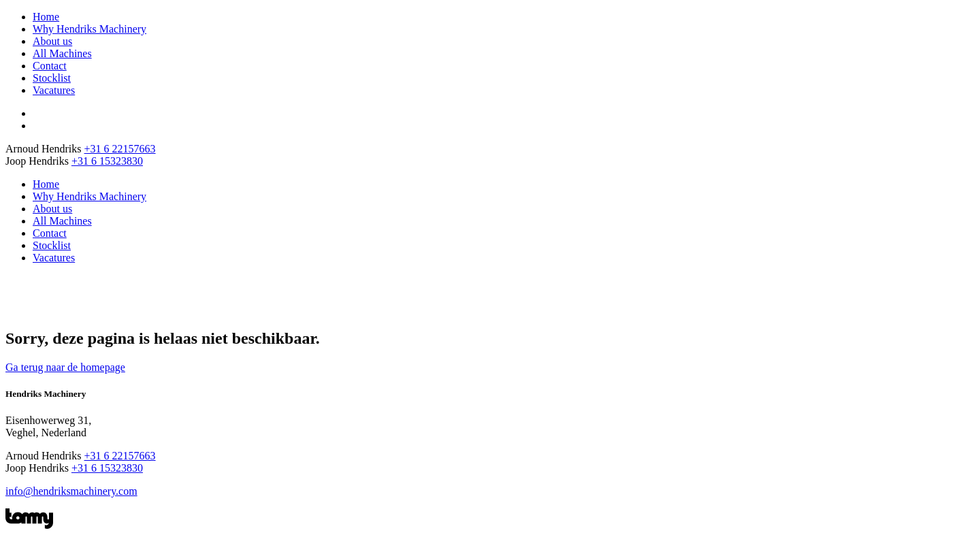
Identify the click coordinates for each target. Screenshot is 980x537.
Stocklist (52, 78)
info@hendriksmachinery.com (71, 491)
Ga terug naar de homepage (65, 367)
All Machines (62, 53)
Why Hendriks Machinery (89, 29)
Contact (50, 66)
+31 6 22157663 (120, 149)
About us (52, 41)
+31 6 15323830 (107, 161)
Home (46, 17)
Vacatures (54, 90)
